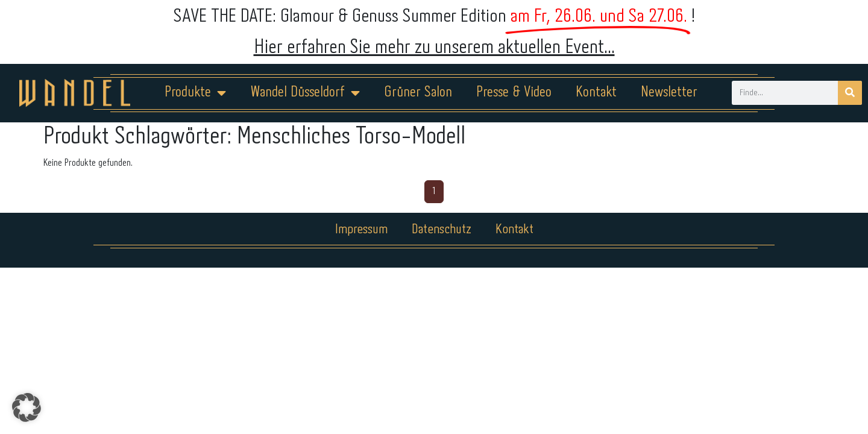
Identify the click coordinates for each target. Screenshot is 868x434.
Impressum (361, 230)
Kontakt (596, 93)
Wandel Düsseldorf (305, 93)
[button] (27, 407)
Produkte (195, 93)
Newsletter (669, 93)
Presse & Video (514, 93)
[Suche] (850, 93)
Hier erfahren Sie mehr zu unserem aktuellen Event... (434, 48)
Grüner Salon (418, 93)
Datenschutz (442, 230)
